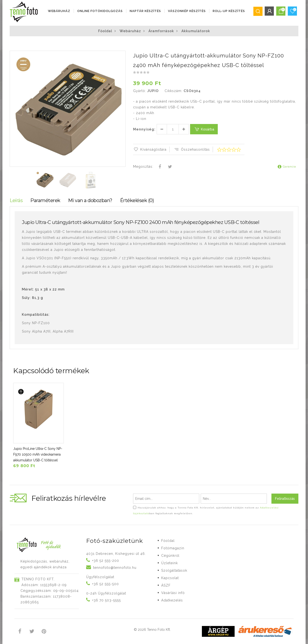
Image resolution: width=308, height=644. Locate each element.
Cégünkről (170, 556)
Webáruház (59, 11)
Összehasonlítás (192, 149)
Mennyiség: (144, 129)
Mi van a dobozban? (90, 200)
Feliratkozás (285, 499)
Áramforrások (161, 31)
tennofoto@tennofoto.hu (115, 568)
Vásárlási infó (173, 593)
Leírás (16, 200)
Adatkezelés (172, 600)
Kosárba (204, 129)
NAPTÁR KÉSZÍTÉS (145, 11)
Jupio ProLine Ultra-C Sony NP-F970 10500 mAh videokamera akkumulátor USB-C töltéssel (38, 454)
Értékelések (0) (137, 200)
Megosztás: (143, 167)
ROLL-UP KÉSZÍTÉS (229, 11)
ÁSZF (166, 585)
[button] (122, 55)
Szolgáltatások (174, 570)
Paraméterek (45, 200)
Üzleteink (170, 563)
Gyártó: (140, 91)
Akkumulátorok (196, 31)
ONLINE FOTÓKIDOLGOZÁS (100, 11)
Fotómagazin (173, 548)
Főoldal (105, 31)
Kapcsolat (170, 578)
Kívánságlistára (150, 149)
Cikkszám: (173, 91)
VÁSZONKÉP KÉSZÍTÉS (187, 11)
